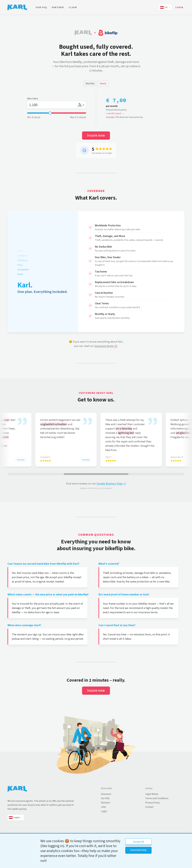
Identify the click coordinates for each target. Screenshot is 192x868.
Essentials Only (138, 850)
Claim (73, 7)
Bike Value (33, 98)
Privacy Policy (152, 803)
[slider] (50, 113)
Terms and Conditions (157, 798)
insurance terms (106, 346)
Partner (58, 7)
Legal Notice (152, 794)
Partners (106, 803)
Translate (21, 460)
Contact (149, 807)
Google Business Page (111, 484)
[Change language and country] (165, 7)
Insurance (106, 794)
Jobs (103, 807)
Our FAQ (41, 7)
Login (179, 7)
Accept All (139, 842)
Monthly (90, 83)
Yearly (103, 83)
